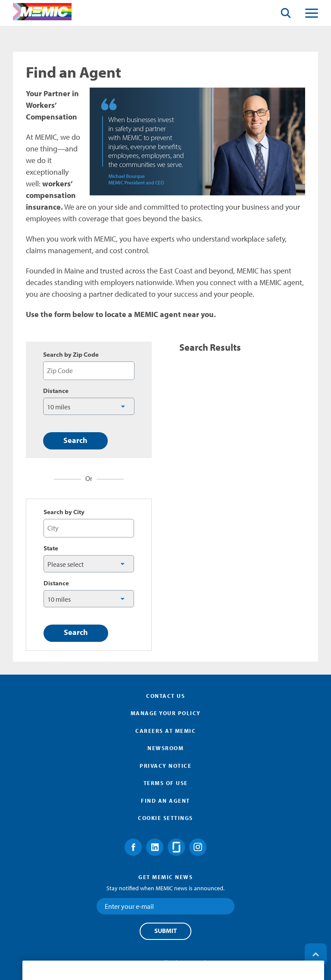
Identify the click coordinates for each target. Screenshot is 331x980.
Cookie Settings (165, 818)
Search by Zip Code (71, 355)
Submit (165, 931)
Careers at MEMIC (165, 731)
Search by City (64, 512)
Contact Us (165, 696)
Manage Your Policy (166, 713)
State (51, 548)
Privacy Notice (165, 766)
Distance (56, 391)
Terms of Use (166, 783)
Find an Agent (165, 801)
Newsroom (165, 748)
